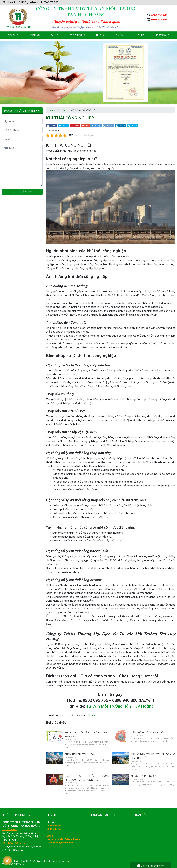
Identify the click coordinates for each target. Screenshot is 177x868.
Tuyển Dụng (78, 35)
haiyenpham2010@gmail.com (20, 2)
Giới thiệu (14, 35)
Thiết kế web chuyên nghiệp (38, 862)
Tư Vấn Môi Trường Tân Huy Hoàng (120, 704)
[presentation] (4, 72)
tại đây (91, 713)
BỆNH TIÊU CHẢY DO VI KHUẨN (148, 731)
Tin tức (100, 35)
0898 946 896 (54, 824)
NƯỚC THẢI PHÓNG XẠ (144, 774)
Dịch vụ (35, 35)
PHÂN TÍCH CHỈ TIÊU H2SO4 (80, 752)
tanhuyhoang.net (63, 841)
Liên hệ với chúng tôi (151, 866)
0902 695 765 (49, 2)
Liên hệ (140, 35)
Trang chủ (54, 108)
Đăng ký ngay (22, 190)
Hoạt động (162, 35)
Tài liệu (55, 35)
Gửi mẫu (120, 35)
